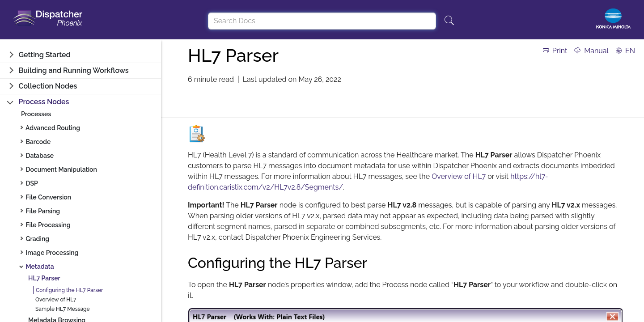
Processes (36, 114)
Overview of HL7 (56, 300)
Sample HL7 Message (63, 309)
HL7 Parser (44, 278)
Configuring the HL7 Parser (69, 290)
